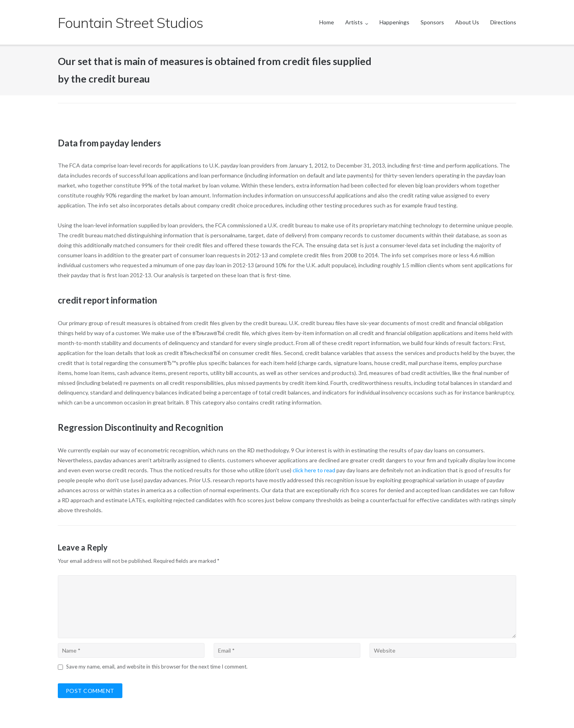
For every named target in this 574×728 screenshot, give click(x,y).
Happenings (394, 22)
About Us (467, 22)
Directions (503, 22)
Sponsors (432, 22)
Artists (354, 22)
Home (327, 22)
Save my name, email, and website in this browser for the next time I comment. (157, 667)
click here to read (314, 470)
